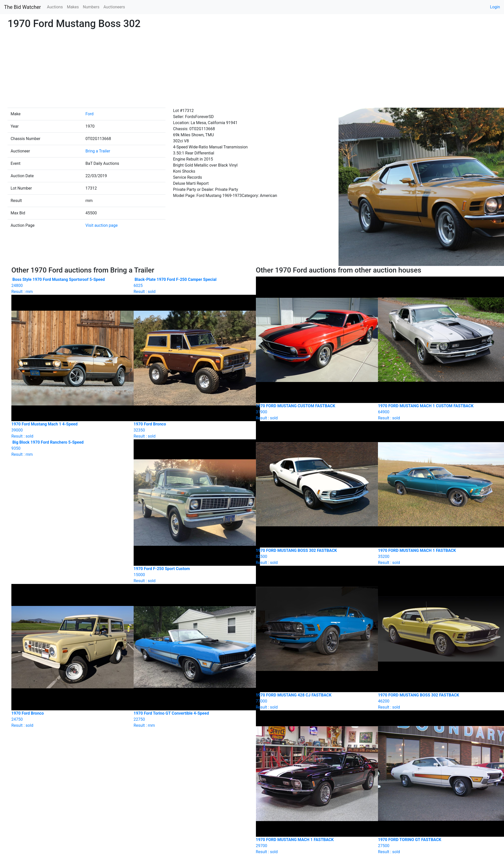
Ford (89, 114)
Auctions (55, 7)
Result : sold (191, 286)
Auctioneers (114, 7)
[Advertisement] (252, 70)
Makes (73, 7)
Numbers (91, 7)
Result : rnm (69, 286)
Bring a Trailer (98, 151)
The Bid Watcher (22, 7)
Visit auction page (102, 225)
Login (495, 7)
